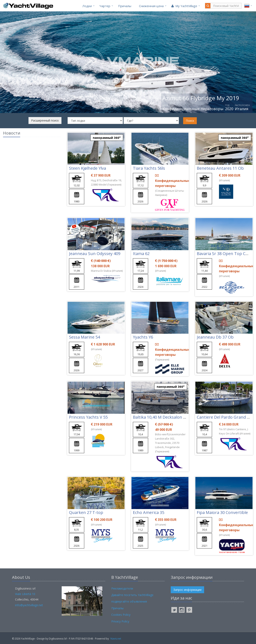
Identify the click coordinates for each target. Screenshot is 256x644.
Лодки (87, 6)
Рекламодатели (122, 588)
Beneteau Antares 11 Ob (220, 168)
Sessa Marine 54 (84, 337)
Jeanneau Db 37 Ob (215, 337)
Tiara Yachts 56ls (149, 168)
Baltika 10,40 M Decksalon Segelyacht (168, 417)
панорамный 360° (107, 138)
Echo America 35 (149, 512)
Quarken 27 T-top (86, 512)
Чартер (105, 6)
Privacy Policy (120, 621)
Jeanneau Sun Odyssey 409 (95, 254)
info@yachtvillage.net (29, 605)
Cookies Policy (121, 615)
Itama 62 (141, 254)
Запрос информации (187, 590)
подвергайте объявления (129, 601)
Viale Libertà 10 (25, 594)
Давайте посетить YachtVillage (132, 595)
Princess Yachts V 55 (88, 417)
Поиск (190, 121)
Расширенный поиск (45, 120)
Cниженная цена (151, 6)
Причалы (125, 6)
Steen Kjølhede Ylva (88, 168)
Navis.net (116, 639)
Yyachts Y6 (143, 337)
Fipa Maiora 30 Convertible (222, 512)
